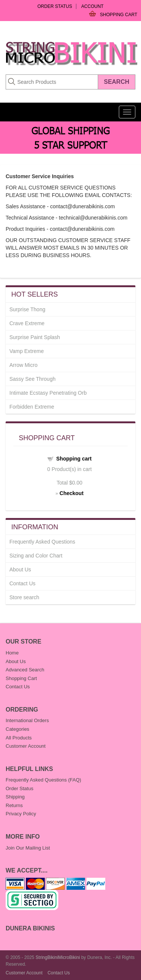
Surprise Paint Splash (35, 337)
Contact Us (22, 583)
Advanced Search (25, 670)
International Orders (27, 720)
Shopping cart (74, 459)
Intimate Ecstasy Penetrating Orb (48, 393)
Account (92, 6)
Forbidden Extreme (32, 407)
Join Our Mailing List (28, 848)
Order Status (55, 6)
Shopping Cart (119, 15)
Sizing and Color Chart (36, 556)
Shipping (15, 797)
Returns (14, 805)
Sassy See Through (33, 379)
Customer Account (26, 746)
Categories (17, 729)
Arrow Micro (23, 365)
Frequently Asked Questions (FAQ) (43, 780)
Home (12, 653)
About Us (20, 570)
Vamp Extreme (27, 351)
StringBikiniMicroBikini (58, 957)
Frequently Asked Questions (42, 542)
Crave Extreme (27, 323)
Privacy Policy (21, 814)
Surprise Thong (27, 309)
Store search (24, 597)
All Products (19, 738)
